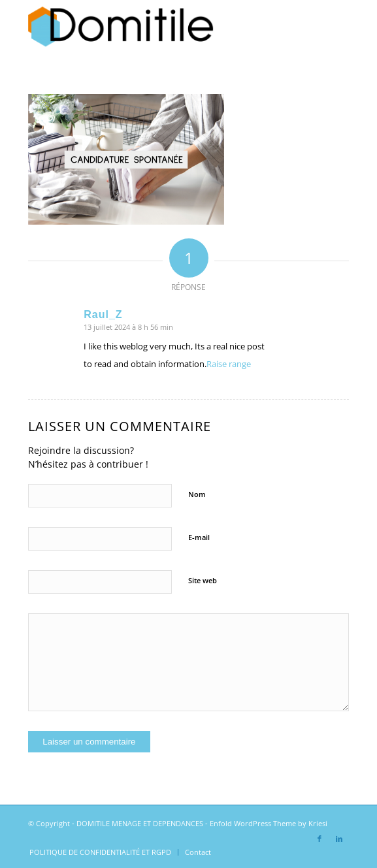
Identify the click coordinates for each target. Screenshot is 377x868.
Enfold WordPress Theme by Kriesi (269, 823)
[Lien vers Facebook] (320, 839)
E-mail (199, 537)
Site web (203, 580)
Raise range (229, 364)
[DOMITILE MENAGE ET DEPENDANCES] (156, 26)
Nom (197, 494)
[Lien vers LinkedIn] (339, 839)
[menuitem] (100, 852)
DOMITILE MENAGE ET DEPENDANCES (140, 823)
